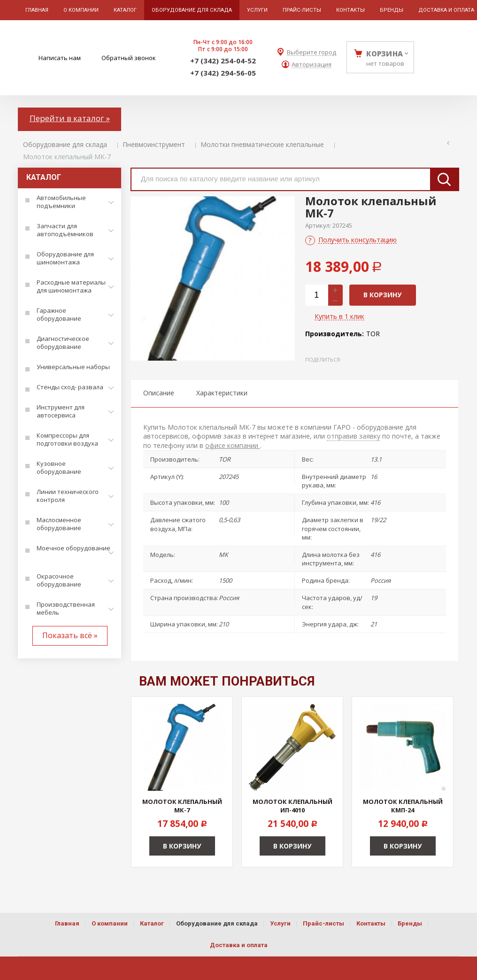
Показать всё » (70, 635)
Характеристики (222, 393)
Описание (159, 393)
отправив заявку (354, 436)
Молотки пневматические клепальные (262, 144)
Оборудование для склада (65, 144)
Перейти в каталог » (70, 118)
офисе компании (233, 445)
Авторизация (312, 65)
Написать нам (60, 58)
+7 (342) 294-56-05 (223, 73)
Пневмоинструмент (154, 144)
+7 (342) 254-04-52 (223, 61)
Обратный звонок (129, 58)
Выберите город (312, 52)
